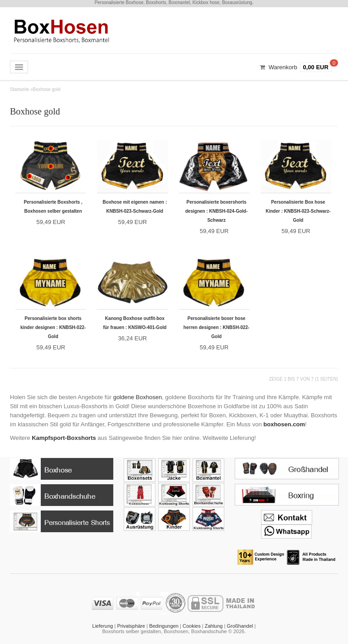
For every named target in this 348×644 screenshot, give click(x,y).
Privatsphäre (131, 626)
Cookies (192, 626)
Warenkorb (283, 67)
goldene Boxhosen (138, 397)
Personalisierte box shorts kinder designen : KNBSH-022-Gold (53, 327)
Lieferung (103, 626)
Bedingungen (164, 626)
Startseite (19, 89)
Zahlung (214, 626)
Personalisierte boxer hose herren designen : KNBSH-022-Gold (217, 327)
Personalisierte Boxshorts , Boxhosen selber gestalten (53, 207)
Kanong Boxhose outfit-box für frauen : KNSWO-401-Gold (135, 323)
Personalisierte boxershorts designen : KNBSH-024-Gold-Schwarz (217, 211)
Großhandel (240, 626)
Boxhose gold (47, 89)
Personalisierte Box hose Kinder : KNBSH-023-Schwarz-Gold (298, 211)
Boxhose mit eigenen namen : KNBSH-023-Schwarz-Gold (135, 207)
